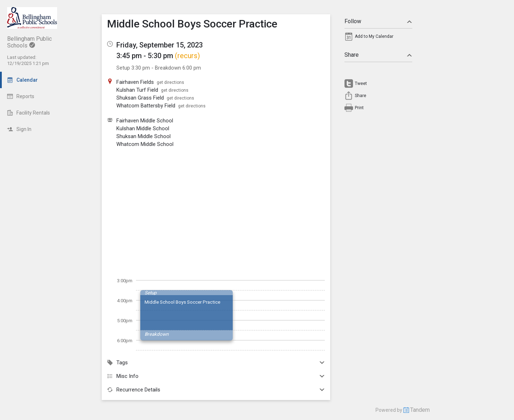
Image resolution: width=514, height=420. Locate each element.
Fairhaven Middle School (145, 121)
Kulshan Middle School (143, 128)
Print (359, 108)
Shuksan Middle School (143, 136)
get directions (170, 82)
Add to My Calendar (374, 36)
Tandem (420, 410)
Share (378, 55)
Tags (216, 363)
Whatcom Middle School (145, 144)
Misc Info (216, 376)
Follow (378, 21)
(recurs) (187, 56)
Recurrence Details (216, 390)
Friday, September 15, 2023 (160, 45)
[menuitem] (378, 38)
